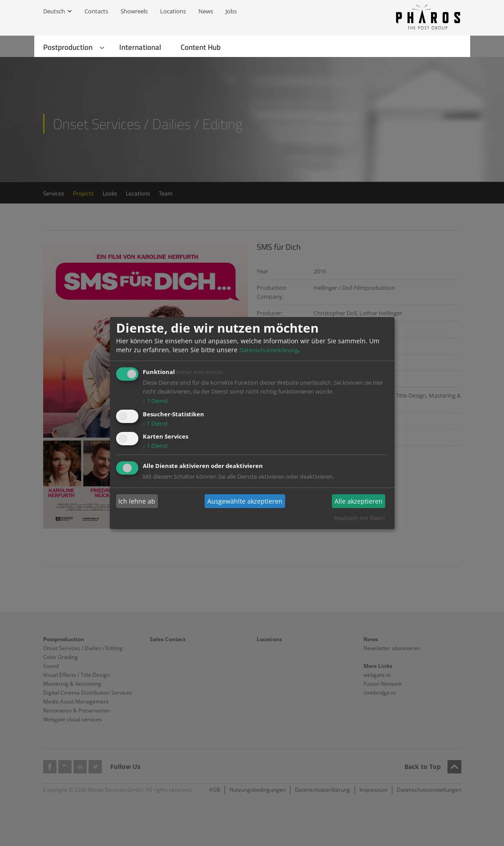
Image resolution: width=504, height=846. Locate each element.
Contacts (96, 11)
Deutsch (54, 11)
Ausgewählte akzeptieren (245, 501)
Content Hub (201, 47)
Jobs (231, 11)
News (206, 11)
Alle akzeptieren (359, 501)
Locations (173, 11)
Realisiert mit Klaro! (359, 518)
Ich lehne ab (137, 501)
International (140, 47)
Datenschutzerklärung (269, 350)
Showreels (134, 11)
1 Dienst (156, 401)
